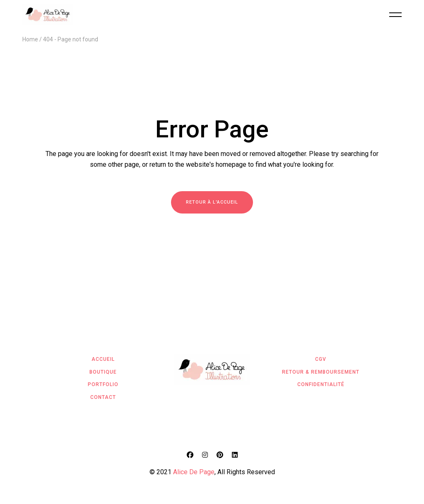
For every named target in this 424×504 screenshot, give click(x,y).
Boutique (103, 372)
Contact (103, 397)
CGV (321, 359)
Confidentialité (321, 384)
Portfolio (103, 384)
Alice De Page (194, 472)
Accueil (103, 359)
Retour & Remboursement (321, 372)
